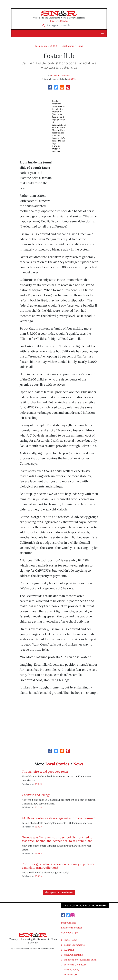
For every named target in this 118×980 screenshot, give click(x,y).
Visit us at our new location (85, 905)
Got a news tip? (70, 933)
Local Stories (68, 46)
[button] (102, 33)
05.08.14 (38, 827)
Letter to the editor (72, 928)
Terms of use (71, 974)
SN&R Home (70, 940)
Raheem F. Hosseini (60, 76)
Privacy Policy (71, 970)
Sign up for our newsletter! (59, 893)
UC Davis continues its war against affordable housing (58, 818)
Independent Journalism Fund (80, 960)
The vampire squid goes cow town (45, 771)
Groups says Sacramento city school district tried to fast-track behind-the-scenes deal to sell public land (57, 839)
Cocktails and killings (36, 795)
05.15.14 (54, 46)
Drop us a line (69, 923)
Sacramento (41, 46)
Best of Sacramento (74, 945)
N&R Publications (73, 955)
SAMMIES (69, 950)
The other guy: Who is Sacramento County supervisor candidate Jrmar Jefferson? (58, 866)
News (80, 46)
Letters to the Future (75, 965)
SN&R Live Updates (59, 21)
